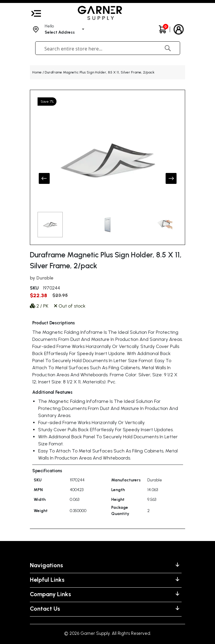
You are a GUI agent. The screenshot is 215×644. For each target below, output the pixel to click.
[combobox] (94, 49)
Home (37, 72)
